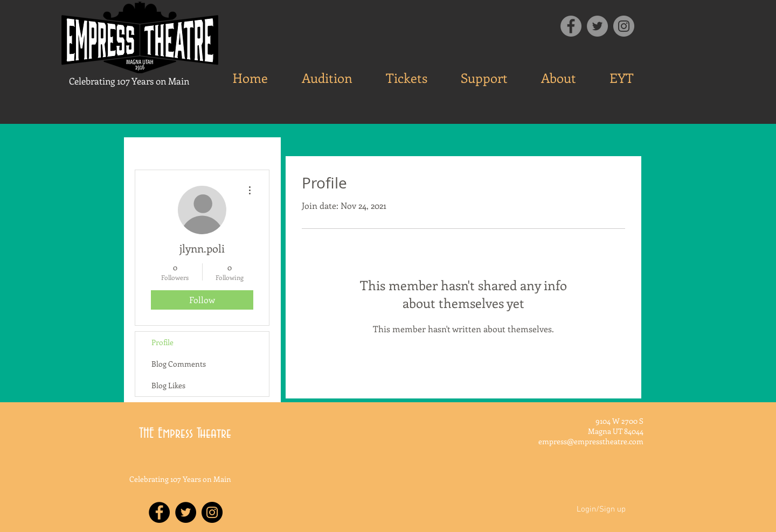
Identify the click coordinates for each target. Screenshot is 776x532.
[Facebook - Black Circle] (159, 512)
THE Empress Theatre (185, 434)
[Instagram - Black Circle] (212, 512)
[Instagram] (624, 26)
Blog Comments (179, 364)
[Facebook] (571, 26)
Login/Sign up (601, 509)
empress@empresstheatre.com (591, 441)
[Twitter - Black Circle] (186, 512)
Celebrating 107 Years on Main (129, 81)
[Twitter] (597, 26)
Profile (162, 342)
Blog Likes (168, 385)
